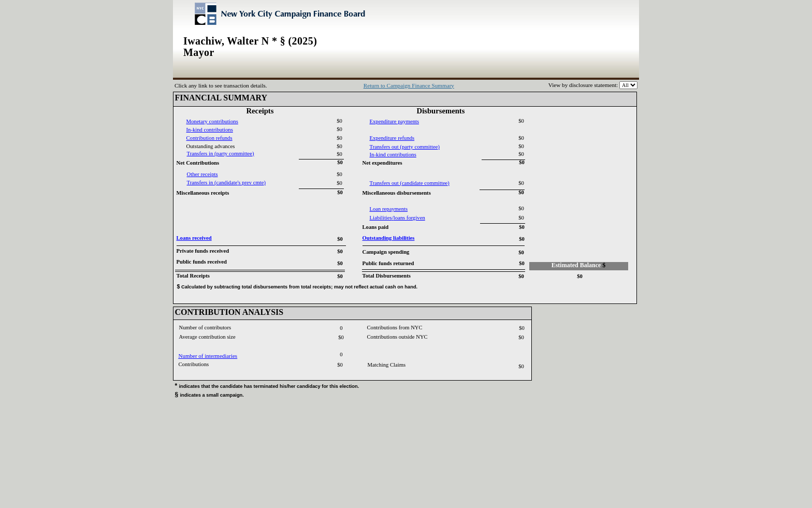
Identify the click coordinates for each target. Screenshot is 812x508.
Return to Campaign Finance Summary (409, 85)
